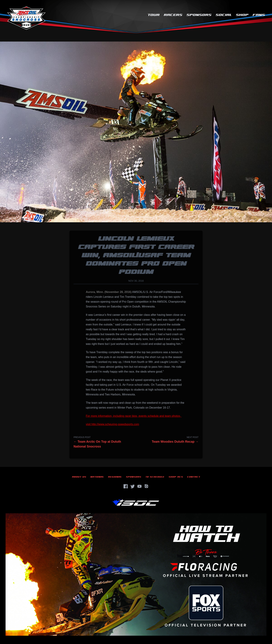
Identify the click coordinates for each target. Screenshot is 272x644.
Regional (115, 477)
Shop (242, 15)
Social (224, 15)
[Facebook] (126, 486)
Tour (154, 15)
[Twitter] (133, 486)
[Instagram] (146, 486)
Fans (259, 15)
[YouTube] (139, 486)
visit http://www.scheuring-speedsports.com (112, 424)
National (97, 477)
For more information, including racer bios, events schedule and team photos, (134, 416)
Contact (194, 477)
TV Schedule (155, 477)
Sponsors (199, 15)
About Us (79, 477)
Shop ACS (176, 477)
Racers (173, 15)
